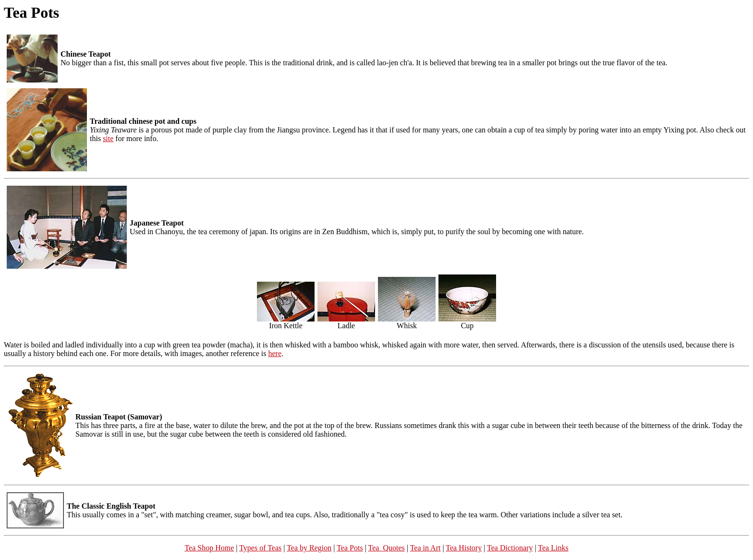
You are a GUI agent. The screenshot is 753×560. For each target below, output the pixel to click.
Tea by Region (309, 548)
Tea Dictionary (510, 548)
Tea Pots (350, 548)
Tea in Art (425, 548)
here (275, 353)
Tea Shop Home (209, 548)
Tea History (464, 548)
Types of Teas (260, 548)
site (108, 138)
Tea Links (553, 548)
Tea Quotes (387, 548)
